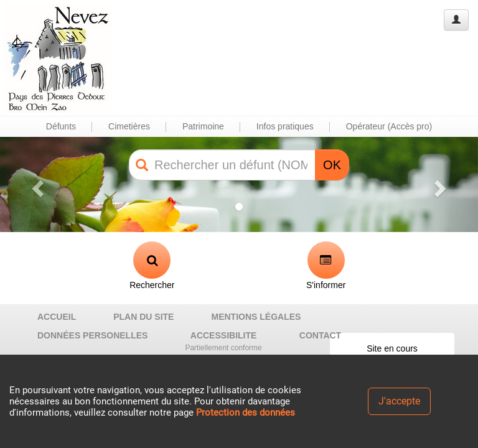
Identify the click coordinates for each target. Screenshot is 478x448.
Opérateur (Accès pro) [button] (389, 126)
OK (332, 165)
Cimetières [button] (129, 126)
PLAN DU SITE (143, 317)
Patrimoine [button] (203, 126)
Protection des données (246, 413)
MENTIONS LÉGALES (256, 317)
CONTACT (320, 335)
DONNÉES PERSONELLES (92, 335)
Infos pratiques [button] (285, 126)
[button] (36, 184)
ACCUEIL (57, 317)
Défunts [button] (61, 126)
